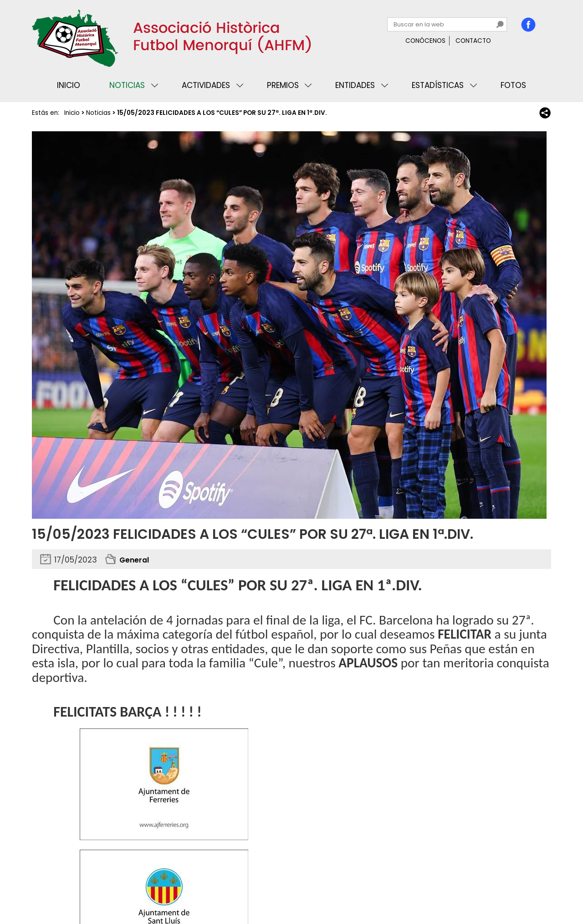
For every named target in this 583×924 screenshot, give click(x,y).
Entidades (355, 85)
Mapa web (182, 890)
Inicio (69, 85)
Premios (283, 85)
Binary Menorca (526, 890)
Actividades (206, 85)
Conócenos (425, 41)
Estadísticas (438, 85)
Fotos (513, 85)
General (136, 560)
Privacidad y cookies (69, 890)
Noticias (127, 85)
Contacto (473, 41)
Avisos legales (134, 890)
